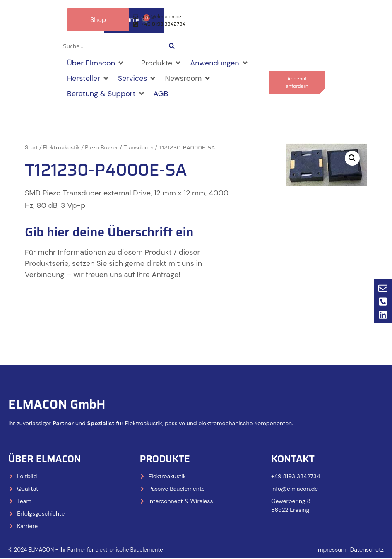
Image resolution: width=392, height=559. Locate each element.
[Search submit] (172, 46)
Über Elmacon (45, 459)
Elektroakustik (62, 148)
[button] (96, 64)
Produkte (165, 459)
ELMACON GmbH (57, 404)
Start (31, 148)
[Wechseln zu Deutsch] (221, 47)
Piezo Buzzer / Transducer (119, 148)
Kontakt (293, 459)
